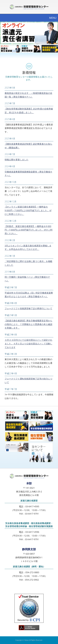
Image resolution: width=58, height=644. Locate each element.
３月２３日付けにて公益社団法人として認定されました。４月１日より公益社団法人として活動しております (28, 344)
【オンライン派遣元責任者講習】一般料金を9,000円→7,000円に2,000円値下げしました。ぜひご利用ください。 (28, 210)
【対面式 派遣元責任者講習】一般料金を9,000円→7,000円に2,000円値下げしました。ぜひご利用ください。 (29, 230)
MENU (53, 18)
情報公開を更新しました (17, 160)
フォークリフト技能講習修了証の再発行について (28, 308)
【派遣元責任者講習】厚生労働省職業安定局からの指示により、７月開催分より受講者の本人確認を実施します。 (28, 324)
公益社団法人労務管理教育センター (29, 7)
